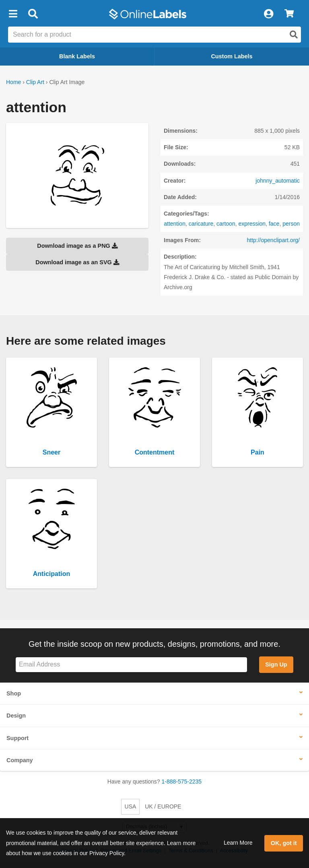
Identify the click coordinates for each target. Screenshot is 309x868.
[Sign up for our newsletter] (131, 665)
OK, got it (284, 843)
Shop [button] (14, 693)
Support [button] (18, 738)
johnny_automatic (278, 181)
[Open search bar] (33, 14)
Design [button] (16, 716)
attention (175, 224)
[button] (13, 14)
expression (252, 224)
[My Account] (268, 14)
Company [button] (20, 760)
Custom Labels (232, 56)
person (291, 224)
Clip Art (35, 82)
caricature (201, 224)
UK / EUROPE (163, 806)
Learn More (238, 843)
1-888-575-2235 (182, 782)
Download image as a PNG (77, 246)
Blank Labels (77, 56)
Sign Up (276, 664)
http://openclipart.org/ (273, 240)
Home (13, 82)
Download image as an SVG (77, 262)
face (274, 224)
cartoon (226, 224)
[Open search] (294, 35)
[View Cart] (289, 14)
